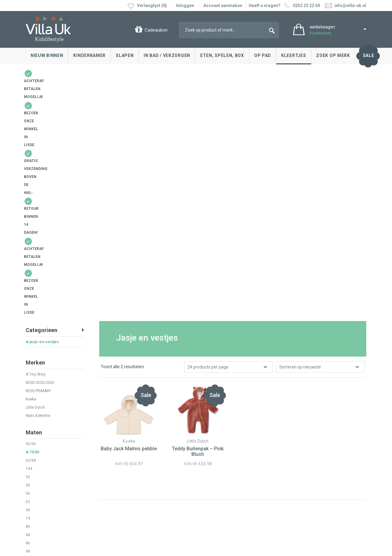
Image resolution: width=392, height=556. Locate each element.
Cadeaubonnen (42, 471)
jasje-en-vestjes (42, 110)
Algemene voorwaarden (49, 513)
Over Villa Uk (214, 466)
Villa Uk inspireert (219, 452)
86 (28, 312)
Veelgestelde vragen (47, 480)
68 (28, 279)
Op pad (263, 55)
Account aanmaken (223, 6)
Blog (206, 443)
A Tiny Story (36, 143)
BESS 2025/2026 (40, 151)
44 (28, 304)
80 (28, 295)
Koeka (31, 168)
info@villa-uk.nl (134, 500)
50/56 (31, 213)
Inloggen (185, 6)
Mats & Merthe (38, 184)
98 (28, 320)
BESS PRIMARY (38, 159)
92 (28, 246)
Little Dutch (35, 176)
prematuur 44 (37, 328)
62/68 (31, 229)
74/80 (32, 221)
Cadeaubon (156, 30)
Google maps (126, 471)
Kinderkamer (89, 55)
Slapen (125, 55)
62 (28, 270)
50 (28, 254)
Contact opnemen (45, 443)
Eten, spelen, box (222, 55)
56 (28, 262)
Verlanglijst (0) (152, 6)
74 (28, 287)
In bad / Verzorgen (167, 55)
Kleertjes (294, 55)
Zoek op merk (333, 55)
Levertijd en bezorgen (48, 462)
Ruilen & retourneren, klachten (56, 452)
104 (29, 237)
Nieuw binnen (47, 55)
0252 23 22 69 (302, 6)
